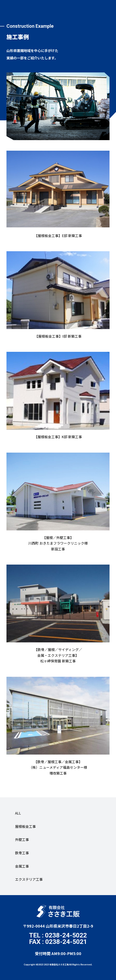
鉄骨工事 (22, 853)
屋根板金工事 (25, 826)
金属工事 (22, 866)
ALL (18, 813)
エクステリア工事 (29, 879)
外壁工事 (22, 839)
